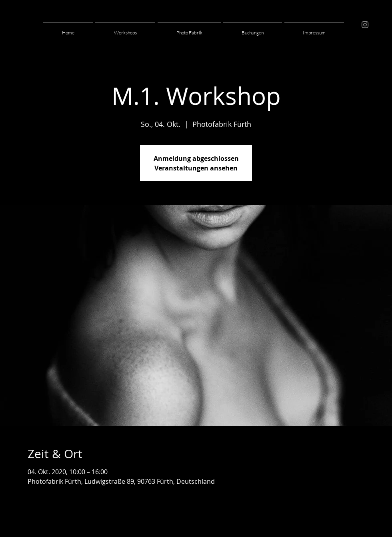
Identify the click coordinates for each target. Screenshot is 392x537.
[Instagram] (365, 25)
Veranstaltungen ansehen (196, 168)
